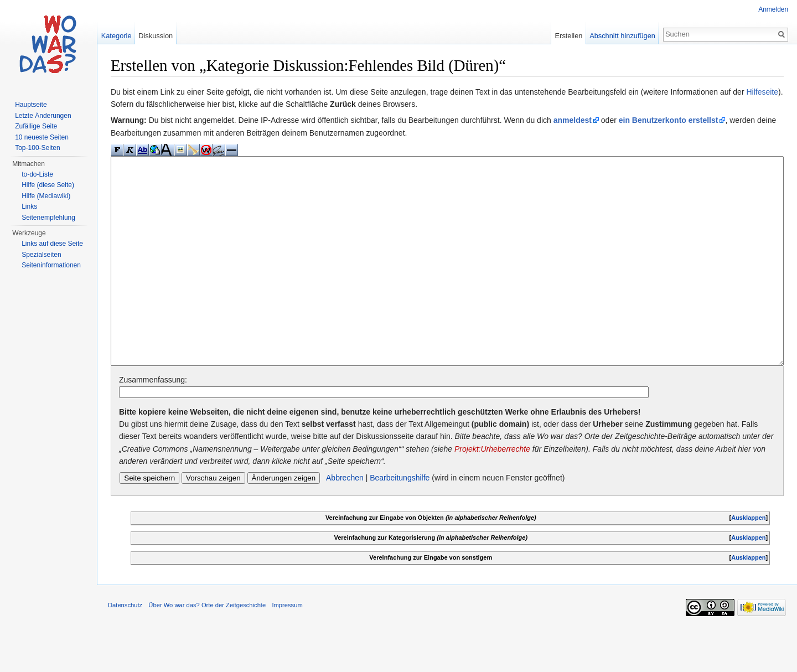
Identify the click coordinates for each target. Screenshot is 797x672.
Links (29, 206)
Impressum (288, 647)
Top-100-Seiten (37, 148)
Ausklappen (748, 559)
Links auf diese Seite (52, 244)
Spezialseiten (41, 255)
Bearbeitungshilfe (400, 519)
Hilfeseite (763, 92)
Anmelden (773, 9)
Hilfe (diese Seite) (48, 185)
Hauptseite (31, 105)
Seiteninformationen (51, 265)
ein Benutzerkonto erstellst (669, 121)
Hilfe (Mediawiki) (46, 196)
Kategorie (117, 36)
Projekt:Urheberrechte (493, 490)
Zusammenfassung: (154, 421)
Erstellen (568, 36)
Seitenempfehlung (48, 218)
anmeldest (573, 121)
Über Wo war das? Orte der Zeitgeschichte (208, 647)
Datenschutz (126, 647)
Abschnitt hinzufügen (622, 36)
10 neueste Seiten (42, 137)
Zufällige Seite (36, 126)
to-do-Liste (37, 174)
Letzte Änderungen (43, 116)
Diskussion (156, 36)
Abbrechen (345, 519)
